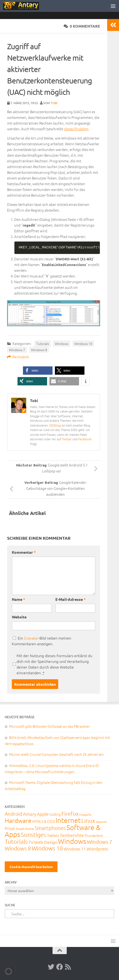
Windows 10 (83, 344)
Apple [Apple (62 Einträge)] (43, 814)
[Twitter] (51, 967)
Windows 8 (39, 350)
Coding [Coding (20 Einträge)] (55, 814)
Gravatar (31, 638)
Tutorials (43, 344)
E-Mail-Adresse (71, 599)
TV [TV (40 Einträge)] (31, 842)
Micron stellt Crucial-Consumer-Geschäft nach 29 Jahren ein (56, 754)
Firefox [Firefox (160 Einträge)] (70, 814)
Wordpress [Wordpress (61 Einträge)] (97, 849)
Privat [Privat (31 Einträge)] (10, 828)
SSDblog (55, 425)
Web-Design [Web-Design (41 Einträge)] (46, 842)
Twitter (67, 439)
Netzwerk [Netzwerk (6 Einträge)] (101, 822)
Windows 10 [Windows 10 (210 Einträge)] (47, 848)
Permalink (18, 357)
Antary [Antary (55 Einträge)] (30, 814)
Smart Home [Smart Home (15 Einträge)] (25, 829)
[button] (38, 371)
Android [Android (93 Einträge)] (13, 814)
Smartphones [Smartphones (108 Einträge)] (50, 828)
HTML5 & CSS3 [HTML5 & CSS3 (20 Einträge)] (44, 821)
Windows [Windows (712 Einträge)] (72, 841)
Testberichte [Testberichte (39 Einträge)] (72, 835)
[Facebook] (60, 967)
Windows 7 (17, 350)
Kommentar (24, 552)
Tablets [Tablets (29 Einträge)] (53, 835)
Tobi (54, 103)
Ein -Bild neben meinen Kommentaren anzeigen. (42, 641)
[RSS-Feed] (68, 967)
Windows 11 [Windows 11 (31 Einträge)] (75, 849)
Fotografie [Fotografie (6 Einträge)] (85, 815)
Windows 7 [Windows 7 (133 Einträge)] (99, 842)
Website (19, 617)
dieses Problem (76, 129)
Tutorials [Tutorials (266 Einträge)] (16, 841)
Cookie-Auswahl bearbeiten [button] (31, 867)
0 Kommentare (82, 26)
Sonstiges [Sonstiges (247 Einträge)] (34, 834)
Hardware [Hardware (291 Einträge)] (18, 820)
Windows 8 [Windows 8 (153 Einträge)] (18, 848)
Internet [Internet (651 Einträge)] (68, 820)
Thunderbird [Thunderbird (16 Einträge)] (94, 835)
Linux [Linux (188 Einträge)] (88, 820)
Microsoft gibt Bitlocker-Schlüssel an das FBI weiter (49, 726)
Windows (62, 344)
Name (18, 599)
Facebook (85, 439)
